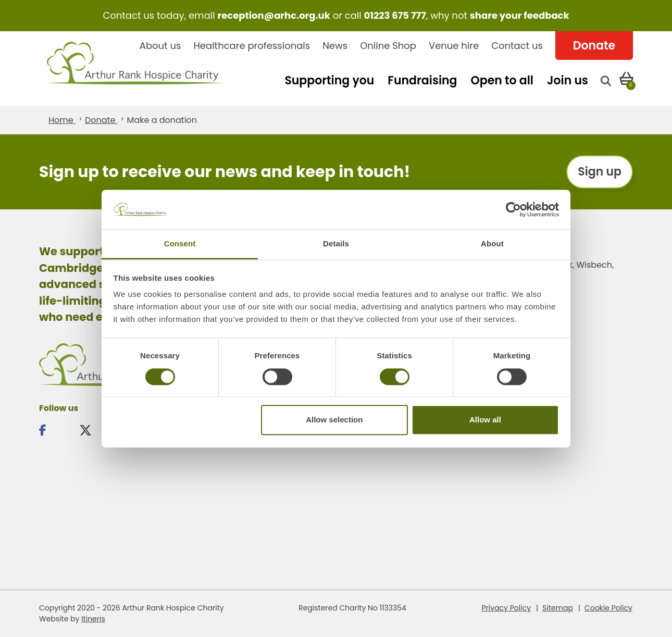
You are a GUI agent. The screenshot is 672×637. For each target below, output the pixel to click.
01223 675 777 (395, 15)
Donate (594, 46)
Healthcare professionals (252, 46)
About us (160, 46)
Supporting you (329, 80)
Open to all (502, 80)
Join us (568, 80)
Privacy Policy (507, 608)
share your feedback (520, 15)
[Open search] (606, 80)
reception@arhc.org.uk (273, 15)
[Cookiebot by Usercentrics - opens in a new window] (513, 209)
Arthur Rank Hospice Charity (135, 69)
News (335, 46)
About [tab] (492, 244)
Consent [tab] (180, 244)
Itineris (93, 619)
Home (62, 120)
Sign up (600, 172)
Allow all (485, 420)
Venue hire (454, 46)
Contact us (517, 46)
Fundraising (422, 80)
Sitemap (558, 608)
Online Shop (388, 46)
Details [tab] (336, 244)
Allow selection (334, 420)
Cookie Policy (608, 608)
